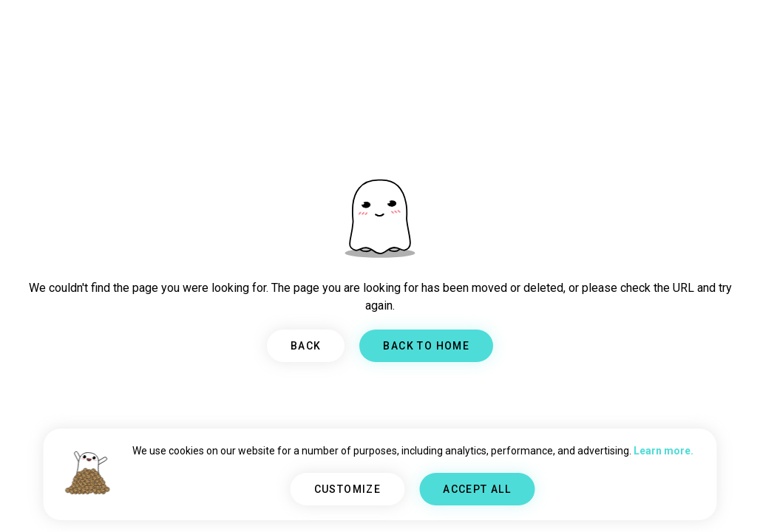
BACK (306, 346)
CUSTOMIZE (348, 489)
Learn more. (664, 451)
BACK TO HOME (426, 346)
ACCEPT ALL (477, 489)
